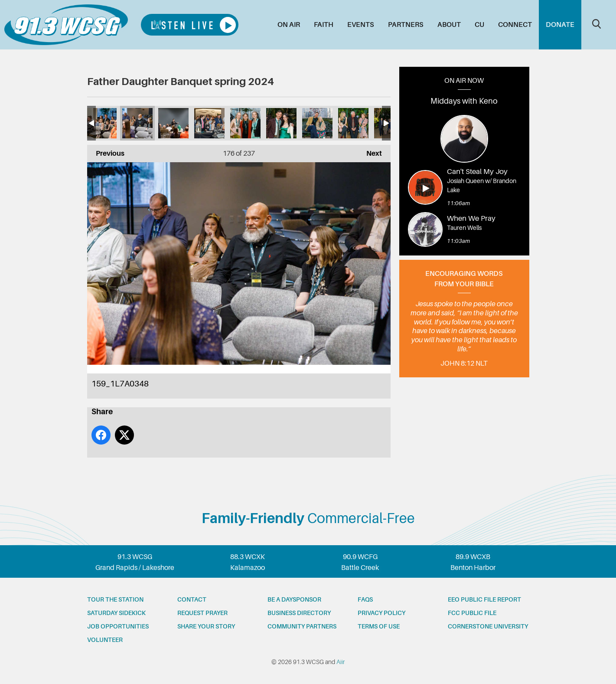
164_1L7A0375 (317, 123)
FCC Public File (472, 613)
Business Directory (299, 613)
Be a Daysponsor (294, 599)
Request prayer (202, 613)
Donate (560, 25)
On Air (289, 25)
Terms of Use (379, 626)
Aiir (341, 662)
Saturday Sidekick (116, 613)
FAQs (365, 599)
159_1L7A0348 (137, 123)
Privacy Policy (381, 613)
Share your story (206, 626)
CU (479, 25)
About (449, 25)
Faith (324, 25)
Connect (515, 25)
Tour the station (115, 599)
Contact (192, 599)
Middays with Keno (464, 101)
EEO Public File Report (484, 599)
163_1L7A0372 (281, 123)
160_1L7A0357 (173, 123)
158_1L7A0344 (101, 123)
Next (370, 151)
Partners (406, 25)
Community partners (302, 626)
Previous (106, 151)
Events (361, 25)
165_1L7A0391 (353, 123)
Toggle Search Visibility (596, 24)
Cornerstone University (488, 626)
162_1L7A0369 (245, 123)
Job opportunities (118, 626)
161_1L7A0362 (209, 123)
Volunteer (105, 640)
